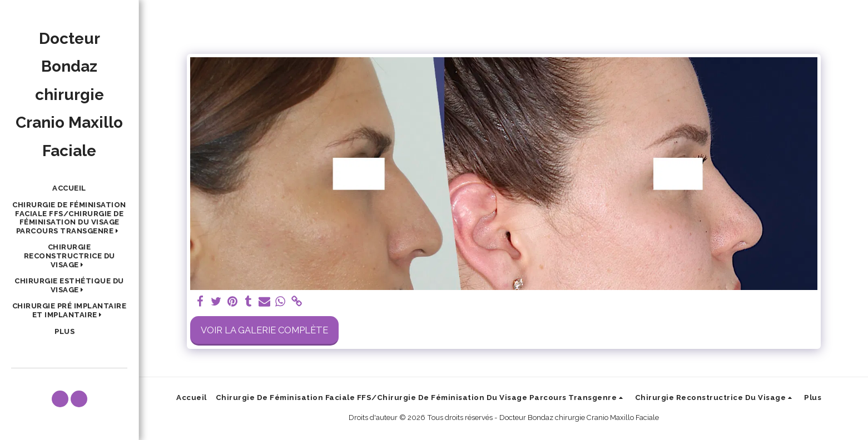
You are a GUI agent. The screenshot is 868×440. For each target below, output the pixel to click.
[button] (69, 218)
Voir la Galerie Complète (264, 330)
